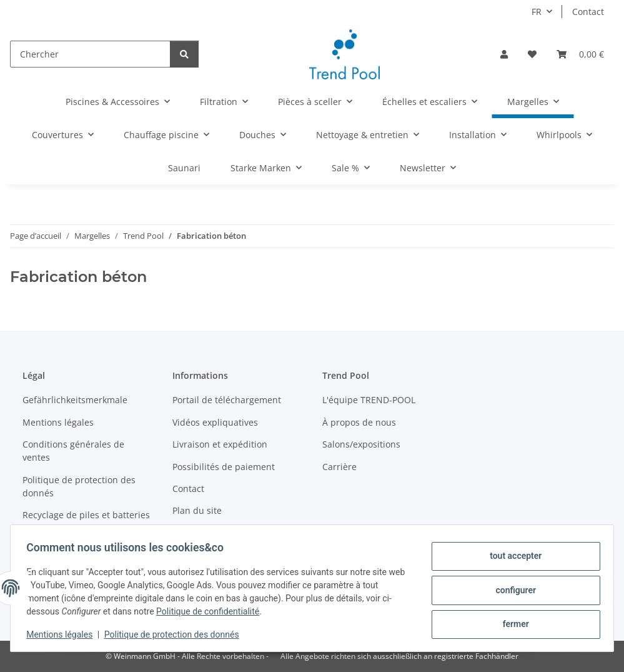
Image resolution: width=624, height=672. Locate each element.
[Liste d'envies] (532, 54)
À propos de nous (359, 422)
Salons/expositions (361, 444)
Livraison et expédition (220, 444)
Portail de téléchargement (227, 400)
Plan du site (197, 510)
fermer (512, 623)
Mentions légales (64, 634)
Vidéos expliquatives (215, 422)
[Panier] (580, 54)
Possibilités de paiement (224, 467)
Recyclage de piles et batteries (86, 515)
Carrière (339, 467)
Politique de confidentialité (212, 611)
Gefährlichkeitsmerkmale (75, 400)
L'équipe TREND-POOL (369, 400)
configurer (512, 590)
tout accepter (511, 558)
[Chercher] (90, 54)
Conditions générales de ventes (73, 451)
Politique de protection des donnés (176, 634)
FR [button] (537, 12)
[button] (504, 54)
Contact (588, 12)
